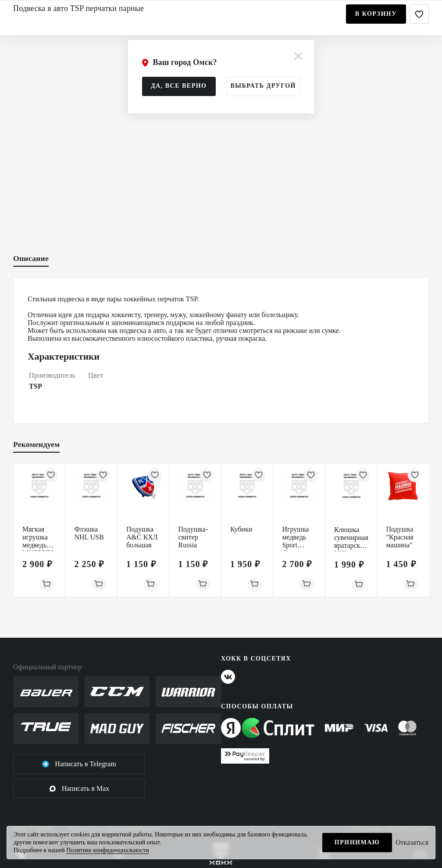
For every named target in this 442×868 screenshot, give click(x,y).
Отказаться (412, 842)
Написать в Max (79, 789)
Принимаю (357, 842)
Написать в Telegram (79, 764)
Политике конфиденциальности (108, 850)
